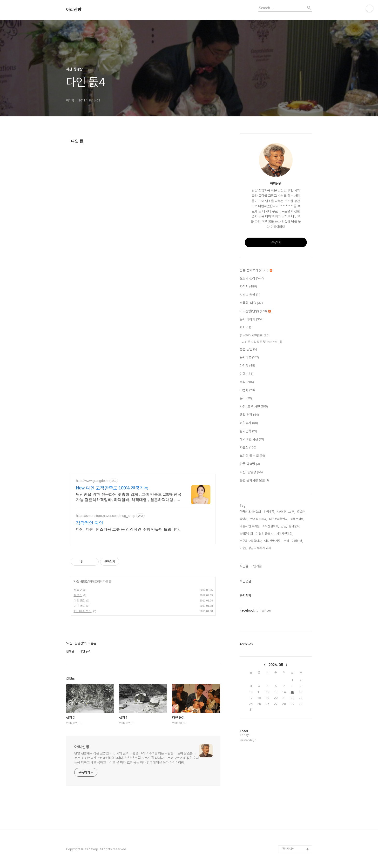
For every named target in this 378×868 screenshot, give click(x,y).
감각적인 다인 (90, 523)
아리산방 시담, (273, 541)
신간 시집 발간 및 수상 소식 (263, 342)
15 (292, 692)
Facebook (247, 610)
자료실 (248, 448)
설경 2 (78, 590)
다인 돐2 (79, 601)
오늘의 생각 (252, 279)
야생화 (247, 390)
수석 (247, 382)
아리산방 (74, 10)
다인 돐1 (79, 606)
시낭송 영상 (250, 295)
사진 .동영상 (81, 581)
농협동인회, (247, 534)
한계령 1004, (259, 519)
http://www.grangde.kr (92, 481)
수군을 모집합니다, (251, 541)
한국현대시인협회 (255, 336)
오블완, (301, 512)
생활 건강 (249, 415)
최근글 (244, 566)
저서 (245, 328)
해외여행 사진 (252, 440)
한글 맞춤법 (250, 464)
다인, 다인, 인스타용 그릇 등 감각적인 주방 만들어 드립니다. (128, 529)
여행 (246, 374)
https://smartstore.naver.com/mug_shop (106, 516)
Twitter (266, 610)
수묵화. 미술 (251, 303)
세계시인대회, (285, 534)
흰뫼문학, (294, 526)
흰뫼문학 (248, 431)
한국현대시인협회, (251, 512)
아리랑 (247, 366)
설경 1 (78, 595)
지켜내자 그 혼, (286, 512)
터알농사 (249, 423)
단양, (284, 526)
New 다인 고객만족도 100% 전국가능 (112, 488)
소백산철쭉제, (271, 526)
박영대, (244, 519)
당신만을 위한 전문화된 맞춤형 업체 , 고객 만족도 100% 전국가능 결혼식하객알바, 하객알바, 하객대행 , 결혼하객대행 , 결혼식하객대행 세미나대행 (129, 497)
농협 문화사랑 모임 (254, 481)
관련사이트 (288, 849)
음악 (246, 399)
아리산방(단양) (255, 311)
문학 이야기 (252, 320)
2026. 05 (276, 665)
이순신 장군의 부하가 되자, (256, 548)
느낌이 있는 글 (252, 456)
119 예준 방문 (83, 611)
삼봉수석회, (297, 519)
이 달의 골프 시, (265, 534)
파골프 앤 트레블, (250, 526)
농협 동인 (248, 349)
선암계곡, (269, 512)
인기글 (257, 566)
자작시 (248, 287)
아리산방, (297, 541)
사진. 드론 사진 (254, 407)
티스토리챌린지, (279, 519)
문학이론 (249, 358)
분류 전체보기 (256, 270)
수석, (287, 541)
